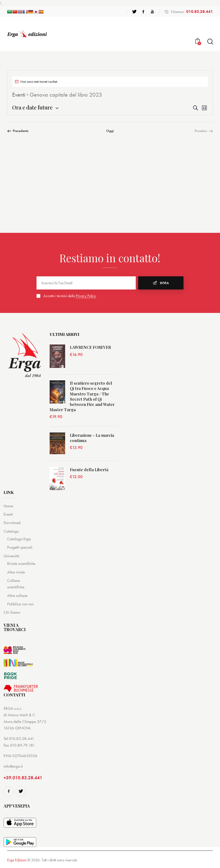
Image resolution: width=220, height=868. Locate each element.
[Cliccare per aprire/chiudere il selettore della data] (32, 107)
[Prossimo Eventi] (204, 131)
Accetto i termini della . (70, 296)
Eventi (19, 95)
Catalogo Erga (19, 539)
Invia (164, 283)
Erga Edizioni (17, 860)
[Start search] (210, 42)
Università (11, 556)
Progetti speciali (20, 547)
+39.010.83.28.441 (23, 778)
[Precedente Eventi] (18, 131)
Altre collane (17, 595)
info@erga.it (13, 766)
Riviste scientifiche (21, 563)
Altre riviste (16, 572)
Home (8, 506)
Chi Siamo (12, 612)
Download (12, 523)
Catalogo (11, 531)
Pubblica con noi (20, 604)
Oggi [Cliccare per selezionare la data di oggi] (110, 131)
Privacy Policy (86, 296)
